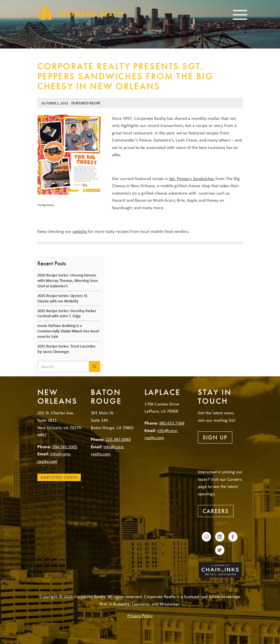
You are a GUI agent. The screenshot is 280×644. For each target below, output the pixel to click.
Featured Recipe (86, 103)
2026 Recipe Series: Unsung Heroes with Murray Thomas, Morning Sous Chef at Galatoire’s (68, 280)
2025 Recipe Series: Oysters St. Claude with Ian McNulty (63, 298)
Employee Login (59, 477)
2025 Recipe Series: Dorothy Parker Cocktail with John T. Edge (67, 313)
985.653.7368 (172, 423)
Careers (216, 511)
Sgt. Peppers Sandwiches (192, 178)
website (80, 231)
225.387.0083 (118, 439)
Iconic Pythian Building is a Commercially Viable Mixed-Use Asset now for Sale (68, 331)
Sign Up (215, 437)
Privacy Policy (140, 615)
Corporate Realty (82, 13)
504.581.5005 (65, 447)
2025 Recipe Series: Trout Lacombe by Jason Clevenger (66, 349)
